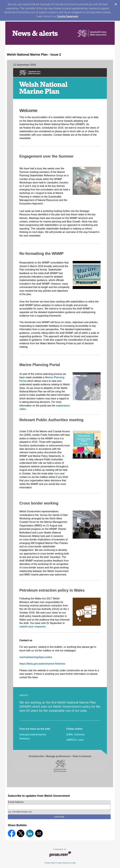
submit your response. (33, 627)
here (57, 474)
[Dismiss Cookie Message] (116, 4)
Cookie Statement (68, 16)
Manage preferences (58, 756)
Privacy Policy (50, 863)
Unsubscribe (36, 756)
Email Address (16, 802)
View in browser (82, 756)
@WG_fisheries (75, 734)
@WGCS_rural (75, 740)
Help (74, 863)
